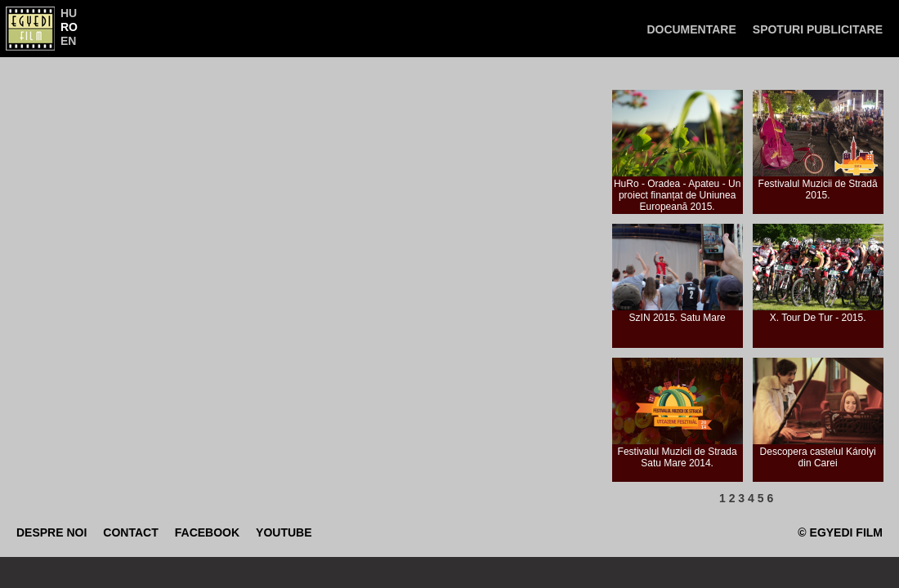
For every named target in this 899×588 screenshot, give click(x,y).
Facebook (207, 532)
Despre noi (51, 532)
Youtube (284, 532)
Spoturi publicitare (818, 29)
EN (68, 41)
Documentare (691, 29)
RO (69, 27)
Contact (130, 532)
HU (69, 13)
